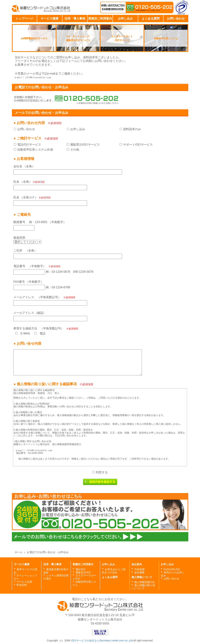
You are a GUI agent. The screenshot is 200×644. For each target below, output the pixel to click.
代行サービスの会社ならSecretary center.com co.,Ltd (102, 640)
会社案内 (137, 564)
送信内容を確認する (100, 482)
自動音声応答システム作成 (35, 150)
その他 (75, 150)
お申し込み (125, 18)
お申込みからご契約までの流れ (114, 571)
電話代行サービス (29, 145)
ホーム (19, 552)
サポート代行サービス (138, 145)
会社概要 (139, 572)
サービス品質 (24, 582)
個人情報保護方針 (145, 582)
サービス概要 (50, 18)
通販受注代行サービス (85, 145)
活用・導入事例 (75, 18)
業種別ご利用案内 (100, 18)
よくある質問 (151, 18)
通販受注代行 (83, 572)
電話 (43, 333)
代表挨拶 (139, 569)
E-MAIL (26, 333)
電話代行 (81, 569)
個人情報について (142, 577)
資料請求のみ (132, 129)
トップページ (24, 18)
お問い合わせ (176, 18)
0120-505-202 (172, 569)
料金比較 (22, 585)
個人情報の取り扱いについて (143, 587)
